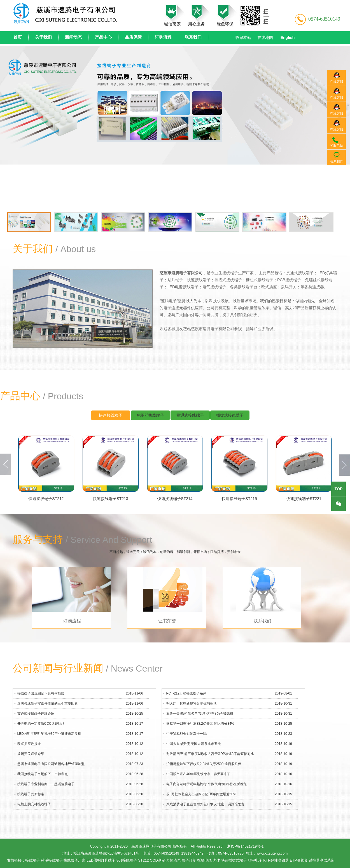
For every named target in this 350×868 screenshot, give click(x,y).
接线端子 (32, 860)
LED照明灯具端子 (101, 860)
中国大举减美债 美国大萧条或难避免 (194, 744)
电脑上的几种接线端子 (34, 804)
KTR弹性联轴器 (276, 860)
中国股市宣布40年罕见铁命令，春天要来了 (198, 774)
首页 (18, 37)
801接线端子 (127, 860)
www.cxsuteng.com (272, 853)
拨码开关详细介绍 (31, 754)
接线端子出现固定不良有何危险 (41, 693)
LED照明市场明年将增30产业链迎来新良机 (49, 734)
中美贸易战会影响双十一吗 (186, 734)
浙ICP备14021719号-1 (245, 846)
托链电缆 (205, 860)
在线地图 (265, 37)
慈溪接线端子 (52, 860)
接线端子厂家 (74, 860)
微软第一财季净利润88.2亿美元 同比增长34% (200, 724)
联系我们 (193, 37)
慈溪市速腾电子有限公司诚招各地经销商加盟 (51, 764)
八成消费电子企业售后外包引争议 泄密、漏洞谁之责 (205, 804)
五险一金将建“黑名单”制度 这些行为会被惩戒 (200, 714)
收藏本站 (243, 37)
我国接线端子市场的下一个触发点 (43, 774)
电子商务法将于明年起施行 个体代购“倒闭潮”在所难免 (207, 784)
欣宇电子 (255, 860)
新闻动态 (73, 37)
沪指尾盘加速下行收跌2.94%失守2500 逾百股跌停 (204, 764)
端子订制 (189, 860)
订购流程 (163, 37)
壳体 (216, 860)
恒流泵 (175, 860)
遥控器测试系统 (322, 860)
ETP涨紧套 (299, 860)
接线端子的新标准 (31, 794)
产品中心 (103, 37)
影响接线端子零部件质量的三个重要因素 (48, 703)
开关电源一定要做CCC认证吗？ (41, 724)
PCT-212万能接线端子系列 (186, 693)
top (339, 489)
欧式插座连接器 (29, 744)
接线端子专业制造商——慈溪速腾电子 (46, 784)
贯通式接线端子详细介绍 (36, 714)
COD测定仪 (159, 860)
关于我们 (43, 37)
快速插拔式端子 (234, 860)
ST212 (143, 860)
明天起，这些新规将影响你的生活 (192, 703)
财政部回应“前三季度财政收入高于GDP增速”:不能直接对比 (210, 754)
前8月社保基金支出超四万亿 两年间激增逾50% (201, 794)
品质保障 (133, 37)
